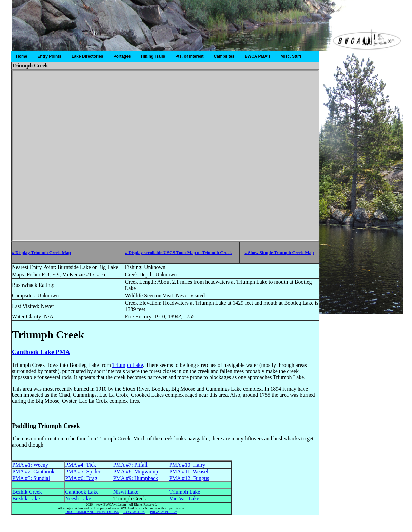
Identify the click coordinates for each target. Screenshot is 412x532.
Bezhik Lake (26, 499)
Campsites (224, 56)
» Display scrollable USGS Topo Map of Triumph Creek (178, 252)
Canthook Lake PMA (41, 352)
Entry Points (49, 56)
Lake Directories (87, 56)
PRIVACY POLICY (164, 512)
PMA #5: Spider (83, 471)
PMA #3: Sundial (31, 478)
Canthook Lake (82, 492)
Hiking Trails (153, 56)
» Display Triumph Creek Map (41, 252)
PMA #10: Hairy (187, 465)
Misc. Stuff (291, 56)
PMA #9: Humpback (136, 478)
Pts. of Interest (189, 56)
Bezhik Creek (27, 492)
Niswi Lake (126, 492)
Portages (122, 56)
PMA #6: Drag (81, 478)
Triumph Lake (128, 365)
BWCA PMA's (257, 56)
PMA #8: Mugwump (136, 471)
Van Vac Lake (184, 499)
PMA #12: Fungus (189, 478)
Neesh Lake (78, 499)
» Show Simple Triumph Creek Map (279, 252)
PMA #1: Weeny (30, 465)
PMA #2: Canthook (33, 471)
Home (22, 56)
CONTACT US (134, 512)
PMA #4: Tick (81, 465)
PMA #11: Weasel (189, 471)
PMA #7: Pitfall (130, 465)
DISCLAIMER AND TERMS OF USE (92, 512)
